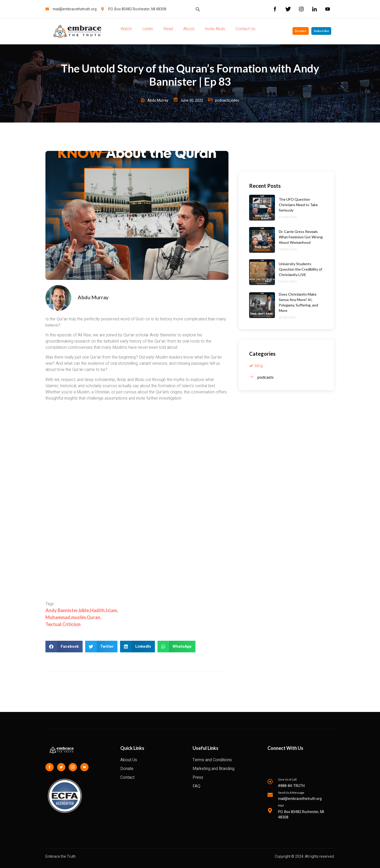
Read (168, 29)
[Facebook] (50, 767)
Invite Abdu (215, 29)
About (189, 29)
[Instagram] (73, 767)
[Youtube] (84, 767)
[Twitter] (61, 767)
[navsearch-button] (198, 9)
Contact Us (245, 29)
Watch (126, 29)
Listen (148, 29)
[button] (64, 647)
